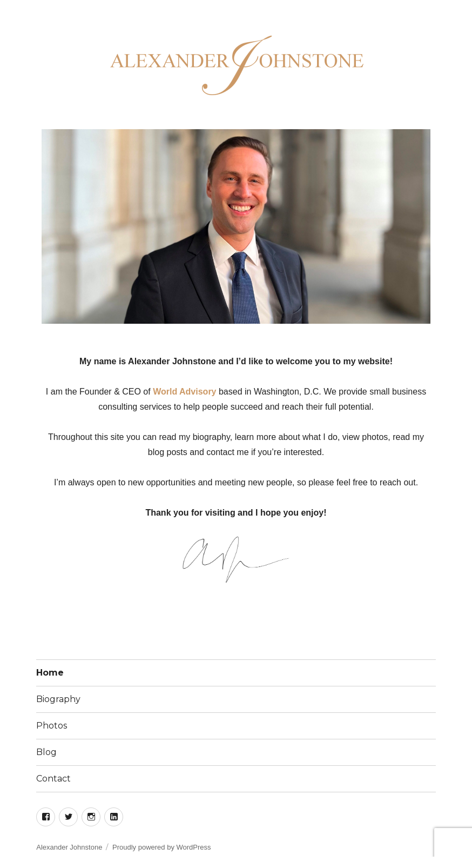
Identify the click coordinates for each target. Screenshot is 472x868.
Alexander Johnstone (69, 847)
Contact (53, 779)
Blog (46, 752)
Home (50, 673)
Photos (52, 726)
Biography (58, 699)
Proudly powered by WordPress (162, 847)
